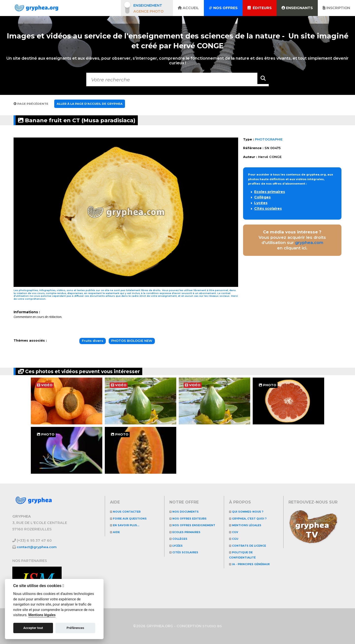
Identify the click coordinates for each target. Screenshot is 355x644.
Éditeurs (260, 8)
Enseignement (148, 5)
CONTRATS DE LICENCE (252, 546)
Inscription (336, 8)
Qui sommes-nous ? (250, 512)
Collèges (262, 197)
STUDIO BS (212, 626)
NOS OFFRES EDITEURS (192, 518)
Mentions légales (249, 525)
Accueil (188, 8)
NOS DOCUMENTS (187, 512)
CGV (235, 532)
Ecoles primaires (270, 192)
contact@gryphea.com (38, 547)
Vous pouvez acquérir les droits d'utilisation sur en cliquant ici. (292, 240)
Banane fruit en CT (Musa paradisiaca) (94, 120)
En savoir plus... (128, 525)
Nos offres (223, 8)
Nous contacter (129, 512)
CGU (235, 539)
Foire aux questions (132, 518)
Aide (116, 532)
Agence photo (148, 11)
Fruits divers (93, 341)
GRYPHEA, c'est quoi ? (252, 518)
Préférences (75, 628)
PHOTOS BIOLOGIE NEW (132, 341)
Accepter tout (33, 628)
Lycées (261, 203)
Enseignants (297, 8)
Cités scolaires (268, 209)
